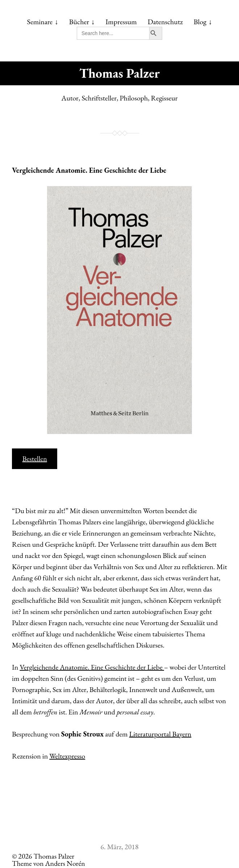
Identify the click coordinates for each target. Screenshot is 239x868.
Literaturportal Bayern (160, 734)
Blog (200, 22)
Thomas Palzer (119, 73)
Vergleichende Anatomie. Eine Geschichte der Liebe (89, 170)
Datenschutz (165, 22)
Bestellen (35, 459)
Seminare (40, 22)
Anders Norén (65, 863)
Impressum (121, 22)
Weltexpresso (67, 756)
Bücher (79, 22)
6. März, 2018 (119, 847)
